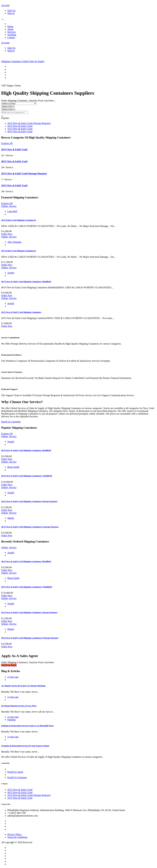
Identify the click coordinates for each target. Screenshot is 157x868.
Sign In (11, 13)
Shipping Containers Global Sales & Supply (23, 61)
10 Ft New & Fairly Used (20, 129)
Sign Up (11, 10)
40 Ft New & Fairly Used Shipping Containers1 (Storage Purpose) (30, 527)
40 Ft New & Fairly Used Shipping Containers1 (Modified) (27, 476)
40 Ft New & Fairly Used (20, 132)
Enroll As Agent (15, 772)
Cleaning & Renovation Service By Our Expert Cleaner (25, 746)
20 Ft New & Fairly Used (20, 126)
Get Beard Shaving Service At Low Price (19, 706)
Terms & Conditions (17, 837)
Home (10, 26)
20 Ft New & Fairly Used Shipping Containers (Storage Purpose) (29, 501)
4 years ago (13, 677)
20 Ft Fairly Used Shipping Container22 (19, 251)
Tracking (12, 35)
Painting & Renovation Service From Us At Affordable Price (27, 726)
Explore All (7, 143)
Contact (11, 37)
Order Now (7, 234)
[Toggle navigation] (2, 19)
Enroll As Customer (11, 422)
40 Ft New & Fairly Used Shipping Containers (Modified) (26, 281)
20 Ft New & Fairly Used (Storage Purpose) (29, 123)
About (10, 29)
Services (11, 32)
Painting (11, 720)
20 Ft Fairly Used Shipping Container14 (19, 220)
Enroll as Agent (9, 665)
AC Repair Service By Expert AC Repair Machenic (23, 686)
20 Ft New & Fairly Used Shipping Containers (21, 312)
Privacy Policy (15, 834)
